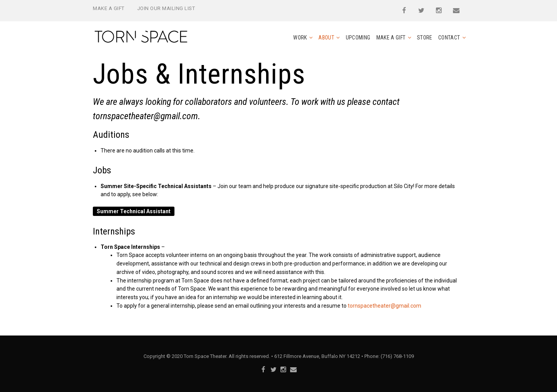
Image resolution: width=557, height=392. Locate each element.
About (326, 38)
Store (425, 38)
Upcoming (358, 38)
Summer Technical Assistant (134, 211)
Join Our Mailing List (166, 8)
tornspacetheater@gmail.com (145, 116)
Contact (449, 38)
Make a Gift (109, 8)
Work (300, 38)
